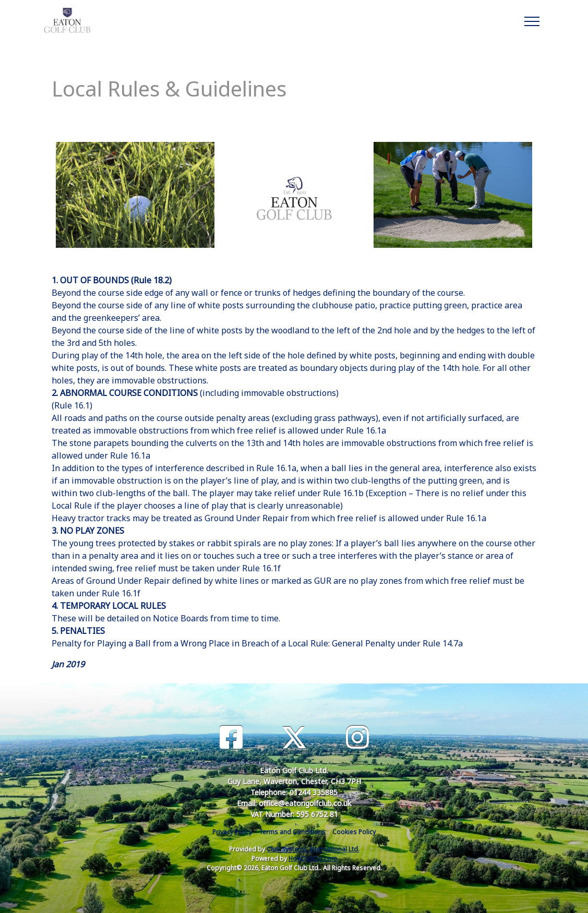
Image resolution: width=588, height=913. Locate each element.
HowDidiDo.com (313, 858)
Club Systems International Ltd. (313, 849)
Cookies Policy (354, 832)
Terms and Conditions (292, 832)
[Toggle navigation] (531, 20)
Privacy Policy (232, 832)
